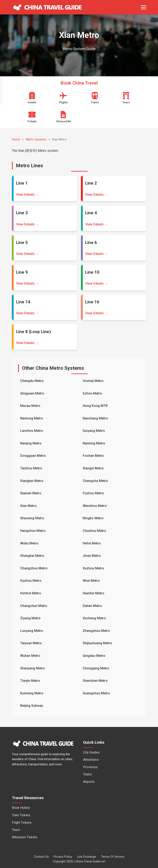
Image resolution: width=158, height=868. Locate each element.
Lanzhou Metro (32, 431)
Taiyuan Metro (31, 643)
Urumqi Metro (93, 381)
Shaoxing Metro (32, 518)
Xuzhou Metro (93, 568)
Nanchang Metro (95, 418)
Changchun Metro (34, 606)
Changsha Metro (95, 481)
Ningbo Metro (93, 518)
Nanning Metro (94, 443)
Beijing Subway (32, 706)
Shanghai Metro (32, 556)
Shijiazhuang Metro (97, 643)
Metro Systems (36, 140)
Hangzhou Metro (33, 531)
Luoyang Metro (32, 631)
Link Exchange (87, 857)
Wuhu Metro (29, 543)
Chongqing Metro (96, 668)
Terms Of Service (113, 857)
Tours (16, 830)
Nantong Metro (32, 418)
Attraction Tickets (25, 837)
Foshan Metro (93, 456)
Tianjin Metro (30, 681)
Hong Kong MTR (95, 406)
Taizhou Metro (31, 468)
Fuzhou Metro (93, 493)
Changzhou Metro (34, 568)
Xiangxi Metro (93, 468)
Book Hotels (21, 808)
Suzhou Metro (31, 581)
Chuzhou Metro (94, 531)
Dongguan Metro (33, 456)
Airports (89, 782)
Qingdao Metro (94, 656)
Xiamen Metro (31, 493)
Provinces (90, 767)
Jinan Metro (92, 556)
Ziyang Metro (30, 618)
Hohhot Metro (31, 593)
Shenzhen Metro (95, 681)
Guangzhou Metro (96, 693)
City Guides (91, 752)
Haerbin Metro (94, 593)
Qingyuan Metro (32, 393)
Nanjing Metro (31, 443)
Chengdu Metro (32, 381)
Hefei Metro (92, 543)
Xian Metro (28, 506)
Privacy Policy (63, 857)
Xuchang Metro (94, 618)
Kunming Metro (32, 693)
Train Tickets (21, 815)
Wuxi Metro (91, 581)
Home (16, 140)
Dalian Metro (92, 606)
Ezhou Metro (92, 393)
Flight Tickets (22, 823)
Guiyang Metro (94, 431)
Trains (87, 774)
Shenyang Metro (33, 668)
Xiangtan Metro (32, 481)
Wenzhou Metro (95, 506)
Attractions (91, 760)
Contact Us (41, 857)
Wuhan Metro (30, 656)
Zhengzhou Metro (96, 631)
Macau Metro (30, 406)
